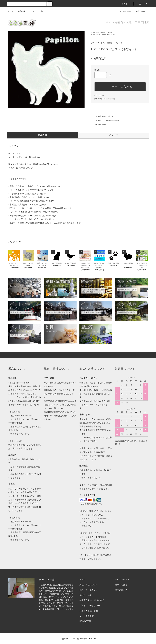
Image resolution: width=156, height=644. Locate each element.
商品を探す (21, 11)
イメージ (114, 135)
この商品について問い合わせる (105, 120)
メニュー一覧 (36, 11)
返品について (99, 96)
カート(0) (142, 4)
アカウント (125, 4)
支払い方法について (89, 585)
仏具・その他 (102, 35)
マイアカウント (122, 579)
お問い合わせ (139, 11)
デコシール (101, 32)
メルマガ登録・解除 (89, 611)
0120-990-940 (123, 11)
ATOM (88, 621)
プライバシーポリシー (90, 606)
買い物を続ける (99, 125)
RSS (82, 621)
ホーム (10, 11)
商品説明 (42, 135)
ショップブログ (87, 616)
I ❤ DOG (110, 32)
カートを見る (121, 585)
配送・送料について (89, 590)
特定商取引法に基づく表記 (104, 99)
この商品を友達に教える (102, 116)
